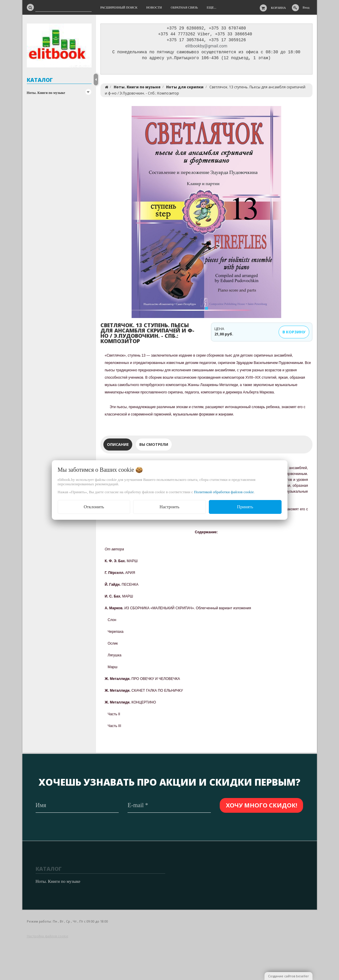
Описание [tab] (118, 446)
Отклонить (94, 507)
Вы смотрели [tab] (154, 446)
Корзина (278, 8)
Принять (245, 507)
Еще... (212, 7)
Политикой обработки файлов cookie (224, 492)
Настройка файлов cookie (48, 936)
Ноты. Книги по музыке (46, 93)
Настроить (169, 507)
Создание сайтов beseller (288, 976)
